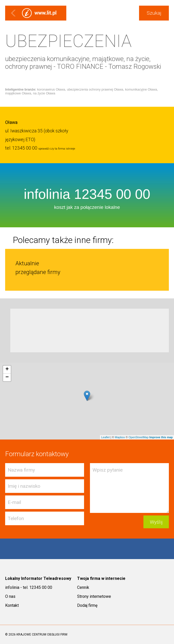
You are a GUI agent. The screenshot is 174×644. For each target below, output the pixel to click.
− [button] (7, 377)
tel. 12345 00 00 (21, 148)
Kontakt (12, 605)
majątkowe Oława (18, 93)
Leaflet (106, 437)
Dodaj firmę (87, 605)
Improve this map (161, 437)
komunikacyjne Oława (141, 89)
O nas (10, 596)
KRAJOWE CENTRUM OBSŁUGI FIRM (42, 635)
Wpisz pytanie (129, 488)
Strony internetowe (94, 596)
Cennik (83, 587)
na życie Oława (44, 93)
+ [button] (7, 369)
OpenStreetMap (139, 437)
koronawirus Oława (51, 89)
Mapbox (120, 437)
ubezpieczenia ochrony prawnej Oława (95, 89)
